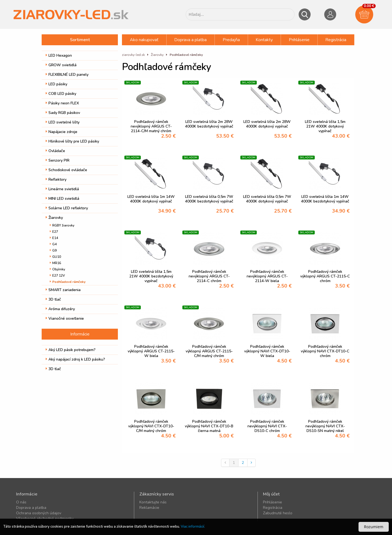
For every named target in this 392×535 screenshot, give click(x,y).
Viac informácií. (193, 527)
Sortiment (80, 40)
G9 (53, 250)
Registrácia (336, 40)
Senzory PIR (58, 160)
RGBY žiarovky (62, 225)
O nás (21, 502)
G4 (53, 244)
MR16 (55, 263)
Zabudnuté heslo (278, 513)
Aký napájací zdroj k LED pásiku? (75, 359)
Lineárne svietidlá (62, 189)
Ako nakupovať (144, 40)
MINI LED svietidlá (62, 199)
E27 (54, 232)
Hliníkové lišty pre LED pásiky (72, 141)
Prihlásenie (299, 40)
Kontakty (264, 40)
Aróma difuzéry (60, 309)
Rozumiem (374, 527)
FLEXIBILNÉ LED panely (67, 75)
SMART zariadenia (63, 290)
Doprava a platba (190, 40)
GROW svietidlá (61, 65)
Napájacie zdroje (62, 132)
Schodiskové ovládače (66, 170)
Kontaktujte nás (153, 502)
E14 (54, 238)
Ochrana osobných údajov (39, 513)
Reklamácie (149, 508)
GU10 (55, 257)
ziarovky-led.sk (133, 55)
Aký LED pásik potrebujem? (71, 350)
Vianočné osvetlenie (65, 318)
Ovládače (55, 151)
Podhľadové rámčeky (68, 282)
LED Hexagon (59, 55)
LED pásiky (56, 84)
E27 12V (57, 276)
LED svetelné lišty (63, 122)
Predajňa (231, 40)
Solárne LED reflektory (67, 208)
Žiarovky (54, 218)
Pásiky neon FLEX (62, 103)
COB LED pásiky (61, 94)
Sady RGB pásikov (63, 113)
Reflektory (56, 179)
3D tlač (53, 299)
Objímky (57, 269)
